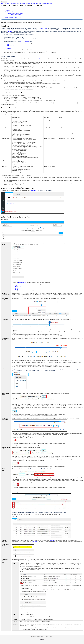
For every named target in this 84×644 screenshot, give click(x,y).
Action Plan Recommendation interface (13, 17)
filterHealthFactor (22, 283)
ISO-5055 (9, 47)
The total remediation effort (16, 15)
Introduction (7, 10)
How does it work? (9, 12)
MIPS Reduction (11, 46)
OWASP (9, 48)
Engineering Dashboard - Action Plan (44, 4)
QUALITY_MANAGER (25, 42)
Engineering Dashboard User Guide (28, 4)
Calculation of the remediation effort (15, 13)
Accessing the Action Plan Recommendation (14, 16)
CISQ (8, 44)
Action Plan (44, 28)
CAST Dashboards (5, 4)
